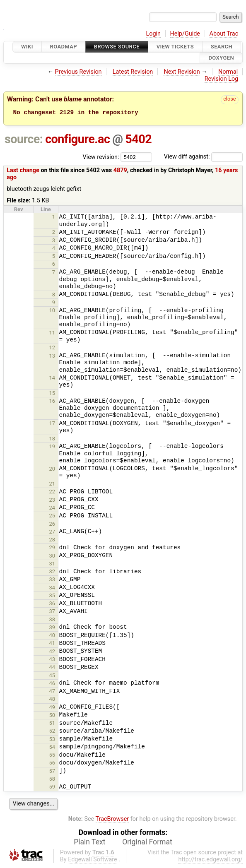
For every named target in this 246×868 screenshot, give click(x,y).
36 (52, 605)
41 (52, 644)
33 (52, 581)
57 (52, 772)
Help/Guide (185, 34)
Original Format (147, 843)
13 (52, 357)
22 (52, 493)
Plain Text (89, 843)
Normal (228, 72)
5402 (138, 140)
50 (52, 716)
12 (52, 349)
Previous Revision (78, 72)
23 (52, 501)
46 (52, 684)
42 (52, 653)
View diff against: (203, 158)
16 (52, 402)
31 (52, 565)
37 (52, 612)
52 (52, 732)
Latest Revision (133, 72)
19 (52, 448)
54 (52, 748)
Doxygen (221, 58)
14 (52, 379)
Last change (23, 172)
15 (52, 394)
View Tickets (175, 47)
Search (222, 47)
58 (52, 780)
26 (52, 525)
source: (24, 140)
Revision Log (222, 79)
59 (52, 788)
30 (52, 557)
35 (52, 597)
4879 (120, 172)
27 (52, 533)
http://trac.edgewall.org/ (210, 861)
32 (52, 573)
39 (52, 629)
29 (52, 549)
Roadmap (64, 47)
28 (52, 541)
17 (52, 424)
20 (52, 470)
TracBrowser (112, 820)
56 (52, 764)
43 (52, 660)
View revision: (101, 158)
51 (52, 724)
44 (52, 668)
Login (153, 34)
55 (52, 756)
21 (52, 485)
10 (52, 311)
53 (52, 740)
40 (52, 636)
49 (52, 708)
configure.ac (77, 140)
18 (52, 440)
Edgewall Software (93, 861)
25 (52, 517)
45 (52, 677)
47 (52, 692)
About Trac (224, 34)
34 (52, 589)
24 (52, 509)
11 (52, 334)
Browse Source (117, 47)
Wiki (27, 47)
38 (52, 621)
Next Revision (182, 72)
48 (52, 700)
